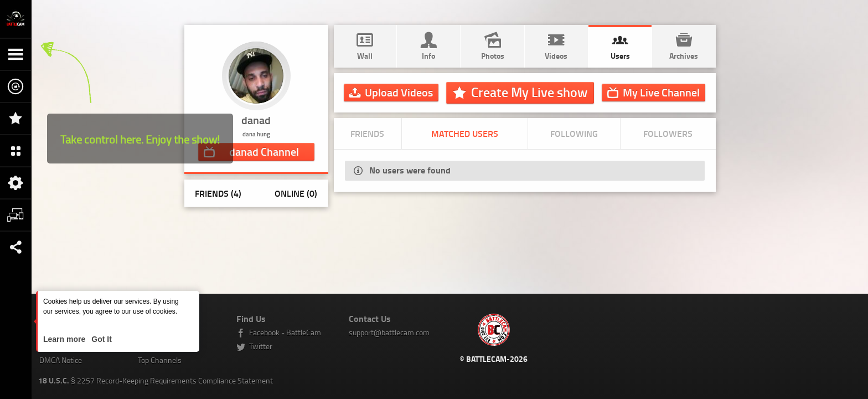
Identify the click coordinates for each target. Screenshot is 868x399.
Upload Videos (399, 92)
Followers (668, 133)
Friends (367, 133)
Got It (100, 339)
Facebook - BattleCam (285, 332)
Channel (264, 151)
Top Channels (160, 360)
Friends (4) (218, 193)
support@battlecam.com (389, 332)
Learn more (65, 339)
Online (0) (296, 193)
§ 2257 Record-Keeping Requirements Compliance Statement (156, 380)
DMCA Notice (61, 360)
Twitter (261, 346)
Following (574, 133)
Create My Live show (529, 92)
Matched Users (465, 133)
